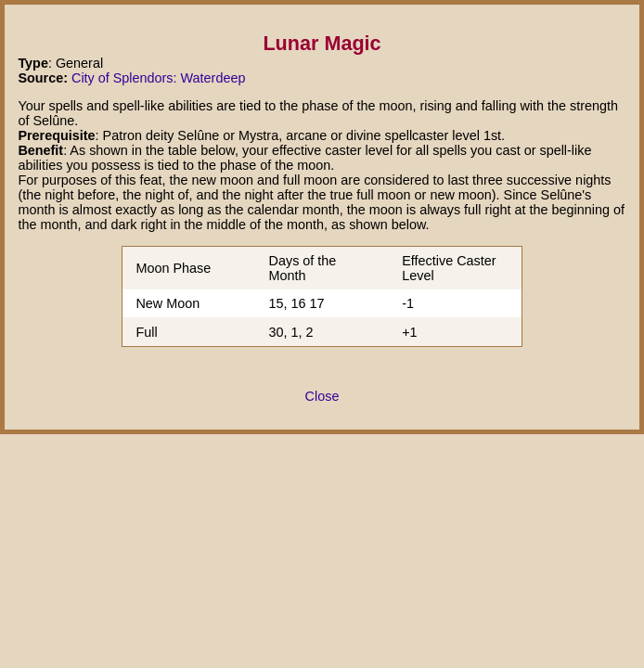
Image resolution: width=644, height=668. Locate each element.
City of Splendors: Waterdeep (158, 78)
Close (322, 396)
